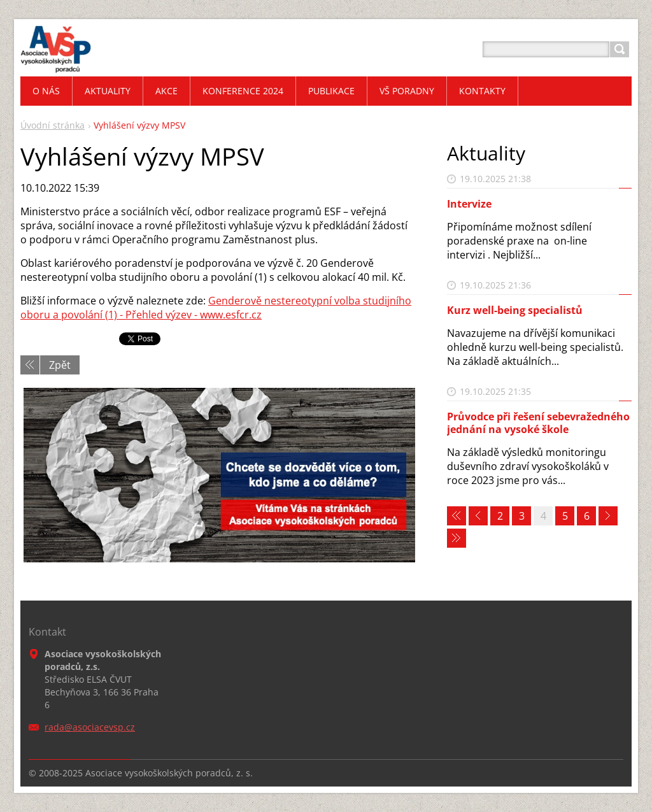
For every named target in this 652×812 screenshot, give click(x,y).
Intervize (469, 204)
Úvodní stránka (53, 125)
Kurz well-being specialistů (515, 310)
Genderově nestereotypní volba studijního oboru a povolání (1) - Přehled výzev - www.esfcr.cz (216, 308)
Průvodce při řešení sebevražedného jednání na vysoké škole (538, 423)
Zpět (60, 365)
